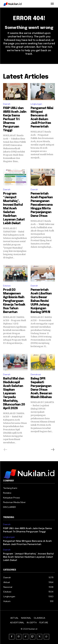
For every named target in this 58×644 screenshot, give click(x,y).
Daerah (7, 104)
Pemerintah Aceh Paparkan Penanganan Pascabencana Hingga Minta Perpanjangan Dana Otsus (42, 205)
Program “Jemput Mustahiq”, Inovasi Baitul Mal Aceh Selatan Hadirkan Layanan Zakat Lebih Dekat (14, 209)
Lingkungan (36, 104)
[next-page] (52, 450)
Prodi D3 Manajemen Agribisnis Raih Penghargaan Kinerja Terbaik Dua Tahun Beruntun (14, 301)
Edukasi (7, 286)
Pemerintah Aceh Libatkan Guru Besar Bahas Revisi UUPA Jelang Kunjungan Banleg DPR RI (41, 301)
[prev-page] (5, 450)
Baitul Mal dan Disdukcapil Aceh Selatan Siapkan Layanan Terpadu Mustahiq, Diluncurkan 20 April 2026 (14, 393)
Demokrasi (36, 374)
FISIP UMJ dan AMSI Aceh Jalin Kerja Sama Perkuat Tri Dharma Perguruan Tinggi (15, 119)
